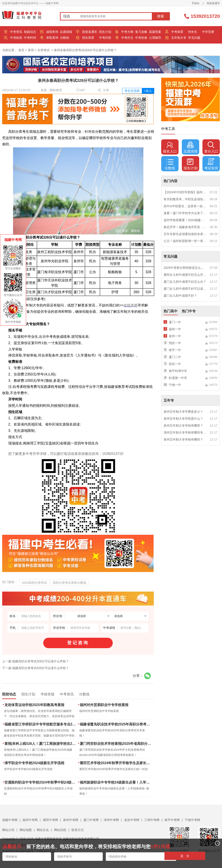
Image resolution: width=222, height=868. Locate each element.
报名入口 (170, 147)
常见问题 (194, 38)
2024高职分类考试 (34, 583)
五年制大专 (179, 38)
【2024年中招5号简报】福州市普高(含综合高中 (185, 192)
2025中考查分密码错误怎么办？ (185, 268)
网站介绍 (8, 830)
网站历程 (60, 830)
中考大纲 (127, 32)
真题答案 (155, 32)
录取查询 (52, 38)
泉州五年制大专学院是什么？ (183, 419)
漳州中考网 (111, 820)
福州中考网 (30, 820)
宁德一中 (175, 385)
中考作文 (127, 38)
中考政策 (16, 38)
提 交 (185, 856)
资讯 (31, 50)
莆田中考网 (50, 820)
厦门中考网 (91, 820)
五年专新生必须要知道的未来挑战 (185, 234)
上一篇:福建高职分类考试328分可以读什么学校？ (36, 661)
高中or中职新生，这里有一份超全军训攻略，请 (185, 206)
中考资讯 (16, 32)
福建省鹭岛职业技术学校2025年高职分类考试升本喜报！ (116, 724)
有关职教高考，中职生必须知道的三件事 (185, 199)
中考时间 (30, 38)
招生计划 (105, 32)
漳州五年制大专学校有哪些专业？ (185, 432)
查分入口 (211, 147)
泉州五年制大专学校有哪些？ (183, 439)
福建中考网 (10, 820)
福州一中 (175, 329)
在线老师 (131, 305)
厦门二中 (175, 357)
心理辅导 (155, 38)
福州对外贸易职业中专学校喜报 (104, 705)
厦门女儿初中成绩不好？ (180, 296)
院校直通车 (213, 3)
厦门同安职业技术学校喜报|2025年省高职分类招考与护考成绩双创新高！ (116, 744)
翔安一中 (175, 343)
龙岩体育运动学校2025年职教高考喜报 (34, 705)
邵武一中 (175, 364)
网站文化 (43, 830)
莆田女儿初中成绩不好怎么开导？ (185, 275)
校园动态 (30, 32)
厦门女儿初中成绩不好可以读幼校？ (185, 289)
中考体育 (177, 32)
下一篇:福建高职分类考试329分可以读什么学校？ (36, 668)
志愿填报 (66, 32)
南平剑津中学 (178, 371)
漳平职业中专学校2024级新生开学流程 (34, 763)
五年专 (169, 400)
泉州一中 (175, 336)
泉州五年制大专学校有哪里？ (183, 426)
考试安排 (211, 164)
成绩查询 (52, 32)
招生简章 (88, 38)
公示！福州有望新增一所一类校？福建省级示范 (185, 241)
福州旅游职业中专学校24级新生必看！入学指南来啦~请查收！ (116, 782)
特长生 (193, 32)
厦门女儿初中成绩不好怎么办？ (185, 282)
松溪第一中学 (178, 378)
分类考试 (43, 50)
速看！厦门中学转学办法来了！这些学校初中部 (185, 213)
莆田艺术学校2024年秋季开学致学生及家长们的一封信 (116, 763)
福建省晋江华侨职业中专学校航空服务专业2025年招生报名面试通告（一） (41, 724)
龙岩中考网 (132, 820)
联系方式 (78, 830)
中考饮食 (141, 38)
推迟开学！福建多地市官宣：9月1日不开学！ (185, 227)
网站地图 (26, 830)
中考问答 (105, 38)
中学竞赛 (208, 32)
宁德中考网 (192, 820)
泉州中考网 (71, 820)
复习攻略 (141, 32)
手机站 (195, 3)
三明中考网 (152, 820)
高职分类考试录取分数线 (70, 583)
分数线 (65, 38)
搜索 (161, 16)
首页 (21, 50)
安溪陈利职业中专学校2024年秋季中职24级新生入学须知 (41, 782)
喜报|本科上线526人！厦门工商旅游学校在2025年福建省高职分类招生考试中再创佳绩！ (41, 744)
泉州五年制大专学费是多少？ (183, 412)
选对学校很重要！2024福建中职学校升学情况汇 (185, 220)
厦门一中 (175, 322)
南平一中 (175, 350)
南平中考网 (172, 820)
